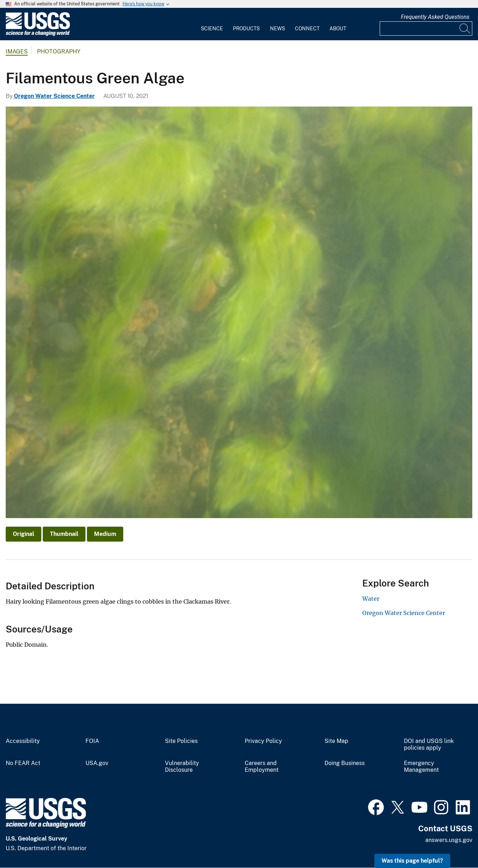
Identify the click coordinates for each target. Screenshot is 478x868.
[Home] (38, 34)
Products (246, 29)
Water (371, 599)
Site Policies (181, 741)
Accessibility (23, 741)
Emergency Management (421, 767)
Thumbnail (64, 534)
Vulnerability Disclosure (182, 767)
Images (17, 51)
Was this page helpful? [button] (412, 861)
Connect (307, 29)
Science (212, 29)
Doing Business (345, 763)
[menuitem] (212, 24)
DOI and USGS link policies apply (429, 745)
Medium (105, 534)
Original (24, 534)
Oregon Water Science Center (54, 96)
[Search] (465, 29)
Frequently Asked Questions (435, 17)
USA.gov (97, 763)
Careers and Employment (262, 767)
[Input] (426, 29)
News (277, 29)
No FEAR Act (23, 763)
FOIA (92, 741)
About (338, 29)
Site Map (336, 741)
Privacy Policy (263, 741)
